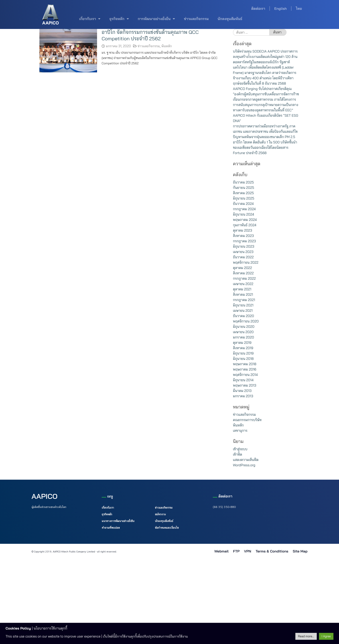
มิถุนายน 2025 (244, 198)
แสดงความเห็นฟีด (246, 460)
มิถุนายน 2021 (243, 305)
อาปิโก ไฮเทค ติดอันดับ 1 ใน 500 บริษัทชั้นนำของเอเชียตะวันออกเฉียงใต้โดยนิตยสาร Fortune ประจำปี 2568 (265, 148)
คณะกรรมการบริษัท (247, 420)
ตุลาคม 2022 (243, 268)
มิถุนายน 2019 (243, 353)
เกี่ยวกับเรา (90, 19)
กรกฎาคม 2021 (244, 300)
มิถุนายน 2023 (244, 246)
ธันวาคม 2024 (243, 204)
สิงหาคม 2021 (243, 294)
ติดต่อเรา (258, 8)
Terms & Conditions (272, 551)
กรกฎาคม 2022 (244, 278)
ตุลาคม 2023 (243, 230)
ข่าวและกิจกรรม (196, 19)
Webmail (221, 551)
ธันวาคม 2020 (244, 316)
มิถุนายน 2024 (244, 214)
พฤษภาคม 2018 (245, 364)
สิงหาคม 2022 (243, 273)
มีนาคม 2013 (242, 391)
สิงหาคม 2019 (243, 348)
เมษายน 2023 (243, 252)
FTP (236, 551)
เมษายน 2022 (243, 284)
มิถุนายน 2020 (244, 327)
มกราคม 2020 (244, 337)
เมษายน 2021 (243, 311)
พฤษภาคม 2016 (245, 369)
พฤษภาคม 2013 (245, 385)
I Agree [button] (326, 636)
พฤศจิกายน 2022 (246, 262)
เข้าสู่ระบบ (240, 449)
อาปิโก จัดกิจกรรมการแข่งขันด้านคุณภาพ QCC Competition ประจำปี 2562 (150, 35)
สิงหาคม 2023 (244, 236)
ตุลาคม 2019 (242, 343)
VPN (248, 551)
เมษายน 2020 (243, 332)
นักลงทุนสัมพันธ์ (230, 19)
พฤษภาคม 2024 (245, 220)
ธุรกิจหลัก (119, 19)
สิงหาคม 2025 (244, 193)
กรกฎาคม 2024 (244, 209)
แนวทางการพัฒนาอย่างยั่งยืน (118, 521)
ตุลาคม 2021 (242, 289)
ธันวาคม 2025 (244, 182)
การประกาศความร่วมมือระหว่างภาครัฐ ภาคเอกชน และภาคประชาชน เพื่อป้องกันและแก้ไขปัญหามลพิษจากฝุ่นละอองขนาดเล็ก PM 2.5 (265, 131)
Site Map (300, 551)
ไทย (299, 8)
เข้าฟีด (238, 454)
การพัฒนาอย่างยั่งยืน (156, 19)
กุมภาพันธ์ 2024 (245, 225)
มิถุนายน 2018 (243, 359)
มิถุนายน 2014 (243, 380)
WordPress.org (244, 465)
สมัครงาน (160, 514)
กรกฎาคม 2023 (245, 241)
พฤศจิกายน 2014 (246, 375)
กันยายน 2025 (244, 188)
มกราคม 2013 (243, 396)
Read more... (306, 636)
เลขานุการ (240, 431)
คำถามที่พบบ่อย (111, 528)
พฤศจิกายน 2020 (246, 321)
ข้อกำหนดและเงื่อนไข (167, 528)
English (280, 8)
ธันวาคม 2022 (243, 257)
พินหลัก (167, 46)
